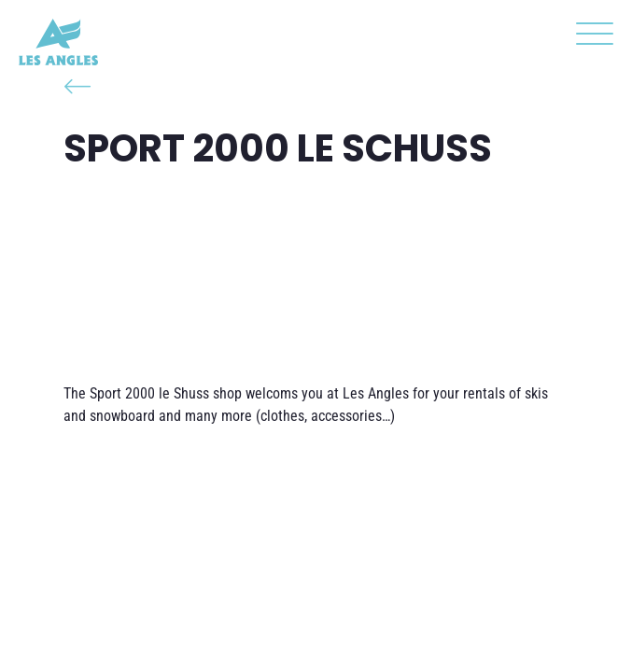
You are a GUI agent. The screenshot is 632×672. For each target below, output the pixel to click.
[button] (590, 37)
